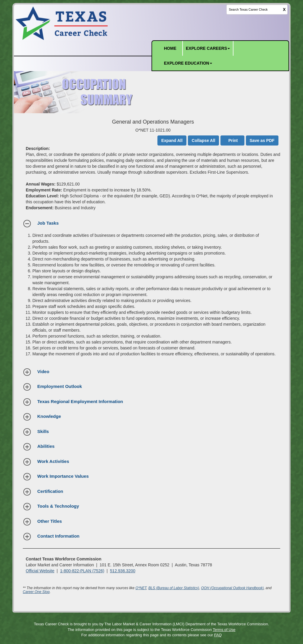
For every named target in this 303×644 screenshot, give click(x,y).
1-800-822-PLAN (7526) (82, 571)
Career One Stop (36, 592)
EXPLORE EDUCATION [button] (188, 63)
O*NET (141, 588)
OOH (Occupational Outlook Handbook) (232, 588)
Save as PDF (262, 140)
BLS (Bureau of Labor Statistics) (174, 588)
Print (233, 140)
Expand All (172, 140)
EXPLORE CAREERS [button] (208, 48)
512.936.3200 (123, 571)
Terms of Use (224, 630)
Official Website (40, 571)
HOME (170, 48)
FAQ (218, 635)
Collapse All (204, 140)
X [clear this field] (284, 9)
